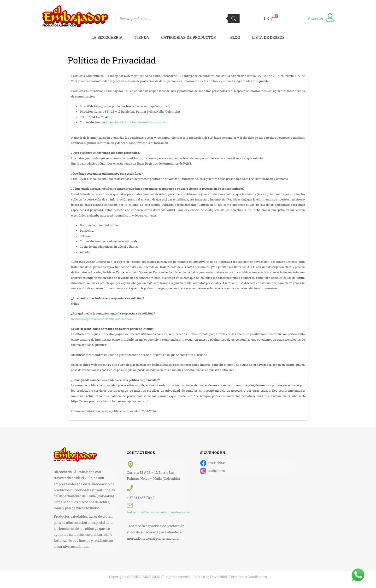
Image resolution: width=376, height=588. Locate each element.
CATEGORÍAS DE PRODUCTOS (188, 37)
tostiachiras (212, 471)
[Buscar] (234, 18)
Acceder (316, 18)
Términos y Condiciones (248, 577)
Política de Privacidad (210, 577)
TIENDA (142, 37)
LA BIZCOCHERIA (107, 37)
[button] (190, 37)
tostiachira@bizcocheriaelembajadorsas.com (137, 122)
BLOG (235, 37)
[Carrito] (270, 18)
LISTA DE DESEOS (268, 37)
